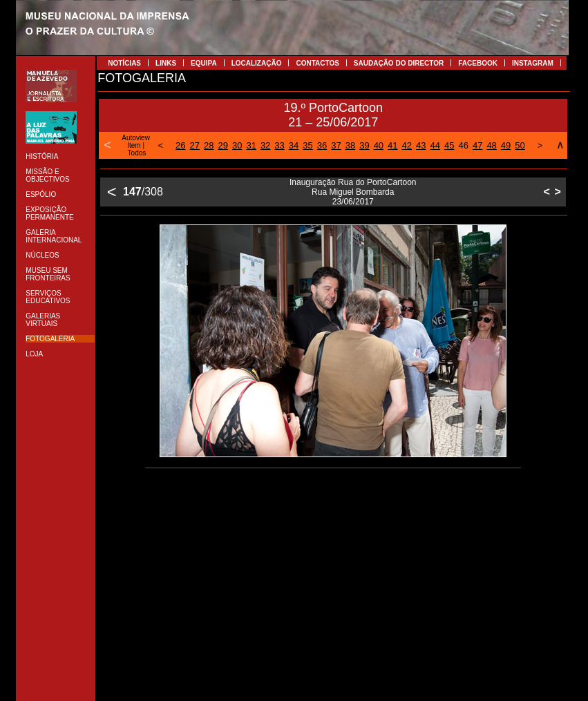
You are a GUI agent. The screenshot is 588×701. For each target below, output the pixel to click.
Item (134, 145)
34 (294, 145)
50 (520, 145)
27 (195, 145)
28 (209, 145)
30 (237, 145)
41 (392, 145)
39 (364, 145)
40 (379, 145)
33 (279, 145)
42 (407, 145)
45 (449, 145)
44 (435, 145)
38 (350, 145)
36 (322, 145)
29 (222, 145)
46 (463, 145)
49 (506, 145)
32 (265, 145)
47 (477, 145)
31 (251, 145)
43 (421, 145)
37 (336, 145)
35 (307, 145)
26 (180, 145)
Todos (137, 153)
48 (491, 145)
